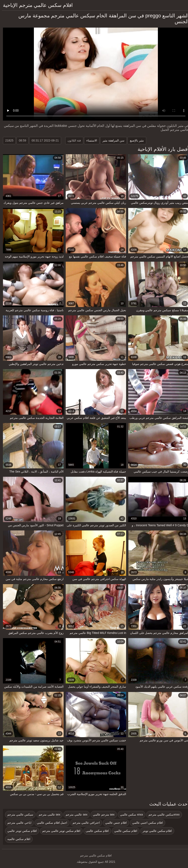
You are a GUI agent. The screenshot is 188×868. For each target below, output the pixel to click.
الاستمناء (90, 140)
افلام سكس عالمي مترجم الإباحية (36, 5)
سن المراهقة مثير (112, 140)
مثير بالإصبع (135, 140)
